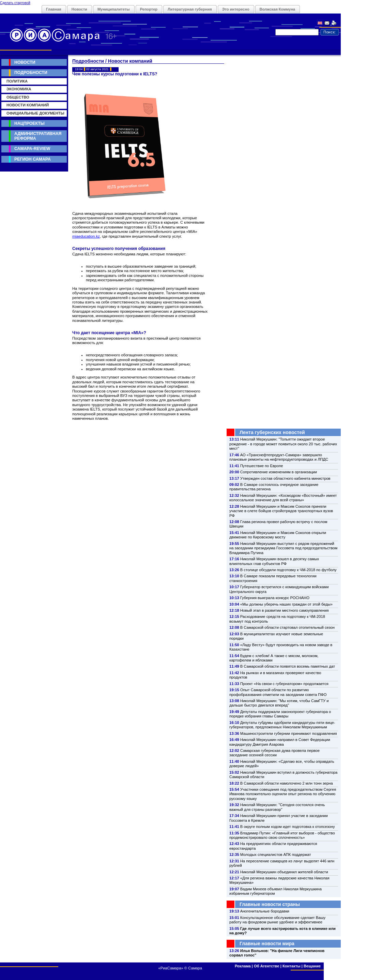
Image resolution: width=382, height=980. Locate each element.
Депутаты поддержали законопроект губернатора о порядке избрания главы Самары (280, 714)
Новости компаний (28, 105)
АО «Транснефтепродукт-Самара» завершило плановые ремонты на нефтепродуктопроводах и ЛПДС (279, 457)
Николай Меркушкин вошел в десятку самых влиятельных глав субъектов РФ (274, 561)
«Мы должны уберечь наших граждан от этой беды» (286, 604)
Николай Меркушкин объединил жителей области (284, 872)
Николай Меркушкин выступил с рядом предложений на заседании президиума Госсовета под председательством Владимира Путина (283, 548)
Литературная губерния (190, 9)
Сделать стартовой (15, 3)
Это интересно (236, 9)
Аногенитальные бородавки (265, 911)
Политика (17, 81)
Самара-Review (32, 149)
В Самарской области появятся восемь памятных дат (288, 666)
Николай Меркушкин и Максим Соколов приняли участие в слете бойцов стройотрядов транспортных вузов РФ (281, 511)
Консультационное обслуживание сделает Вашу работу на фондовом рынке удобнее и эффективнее (277, 920)
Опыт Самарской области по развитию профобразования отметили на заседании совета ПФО (278, 692)
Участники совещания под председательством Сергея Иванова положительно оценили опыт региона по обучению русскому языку (283, 794)
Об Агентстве (266, 966)
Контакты (292, 966)
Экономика (19, 89)
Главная (54, 9)
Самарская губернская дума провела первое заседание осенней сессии (274, 753)
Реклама (243, 966)
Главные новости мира (267, 944)
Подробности (31, 73)
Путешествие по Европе (262, 466)
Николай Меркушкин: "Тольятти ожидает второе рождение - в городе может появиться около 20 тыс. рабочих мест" (283, 444)
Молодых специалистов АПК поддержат (276, 855)
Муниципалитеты (114, 9)
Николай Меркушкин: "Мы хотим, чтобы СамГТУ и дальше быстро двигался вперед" (279, 703)
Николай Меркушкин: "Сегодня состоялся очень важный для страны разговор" (277, 807)
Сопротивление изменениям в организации (279, 472)
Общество (18, 97)
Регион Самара (33, 159)
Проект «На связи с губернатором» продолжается (284, 684)
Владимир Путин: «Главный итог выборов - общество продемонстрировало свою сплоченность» (282, 835)
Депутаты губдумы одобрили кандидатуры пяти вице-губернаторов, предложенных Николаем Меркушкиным (282, 725)
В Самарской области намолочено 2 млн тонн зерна (287, 783)
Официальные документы (35, 113)
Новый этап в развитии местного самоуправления (285, 610)
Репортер (149, 9)
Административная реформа (38, 136)
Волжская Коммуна (278, 9)
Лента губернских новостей (272, 432)
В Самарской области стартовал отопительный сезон (287, 627)
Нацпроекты (29, 123)
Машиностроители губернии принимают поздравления (289, 733)
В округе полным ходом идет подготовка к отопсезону (288, 827)
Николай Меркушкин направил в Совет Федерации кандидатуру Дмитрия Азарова (280, 742)
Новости (79, 9)
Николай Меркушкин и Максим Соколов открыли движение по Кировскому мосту (278, 535)
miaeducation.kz (86, 236)
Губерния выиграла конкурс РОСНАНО (275, 598)
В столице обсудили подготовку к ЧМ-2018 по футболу (288, 570)
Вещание (312, 966)
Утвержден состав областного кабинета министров (285, 478)
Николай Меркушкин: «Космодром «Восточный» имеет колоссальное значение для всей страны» (283, 498)
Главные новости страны (270, 904)
